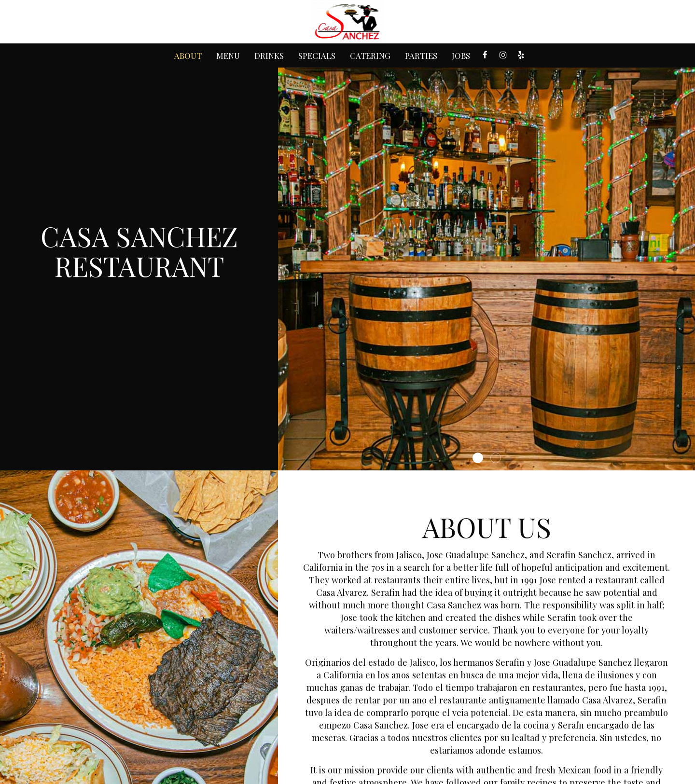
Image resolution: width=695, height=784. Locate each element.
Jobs (461, 55)
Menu (228, 55)
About (188, 55)
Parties (421, 55)
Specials (317, 55)
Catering (370, 55)
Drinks (269, 55)
